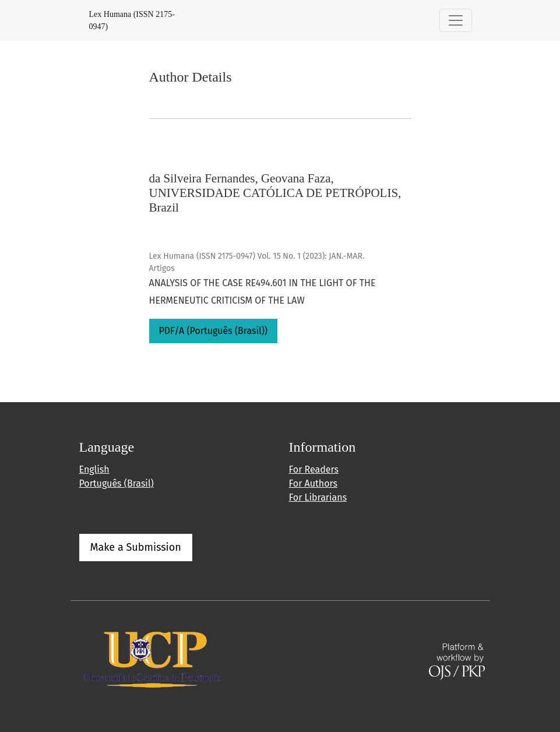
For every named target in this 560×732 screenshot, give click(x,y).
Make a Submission (136, 547)
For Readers (314, 469)
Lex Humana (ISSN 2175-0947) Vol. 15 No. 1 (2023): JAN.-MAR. (257, 256)
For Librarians (318, 497)
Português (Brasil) (117, 483)
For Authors (313, 483)
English (94, 469)
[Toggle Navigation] (456, 20)
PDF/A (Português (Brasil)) (214, 331)
